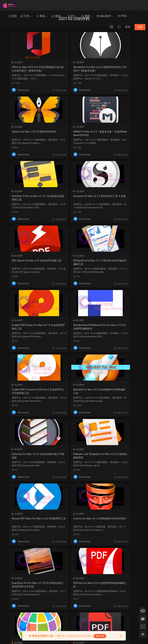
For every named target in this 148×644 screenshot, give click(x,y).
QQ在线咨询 (118, 582)
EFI (71, 16)
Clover (75, 568)
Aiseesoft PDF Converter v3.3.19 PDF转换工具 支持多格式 (74, 456)
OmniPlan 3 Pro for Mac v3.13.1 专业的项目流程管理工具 (73, 133)
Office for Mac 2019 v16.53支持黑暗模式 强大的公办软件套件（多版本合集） (29, 69)
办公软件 (19, 62)
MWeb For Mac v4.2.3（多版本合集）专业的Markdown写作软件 (30, 133)
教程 (86, 16)
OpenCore (76, 581)
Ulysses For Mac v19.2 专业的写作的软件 (117, 69)
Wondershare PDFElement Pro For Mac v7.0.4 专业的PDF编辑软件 (29, 263)
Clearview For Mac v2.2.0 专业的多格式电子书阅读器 (30, 327)
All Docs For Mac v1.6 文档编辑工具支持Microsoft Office (29, 520)
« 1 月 (93, 620)
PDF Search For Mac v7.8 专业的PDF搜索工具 (30, 198)
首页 (12, 16)
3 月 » (100, 620)
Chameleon (77, 588)
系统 (41, 16)
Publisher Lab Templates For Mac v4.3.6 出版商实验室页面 (74, 327)
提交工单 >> (118, 577)
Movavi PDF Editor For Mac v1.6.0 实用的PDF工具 (117, 327)
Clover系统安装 (60, 588)
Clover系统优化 (60, 581)
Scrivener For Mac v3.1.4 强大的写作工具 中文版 (117, 133)
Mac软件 (104, 16)
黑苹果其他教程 (61, 568)
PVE (122, 16)
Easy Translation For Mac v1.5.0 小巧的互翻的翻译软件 (29, 456)
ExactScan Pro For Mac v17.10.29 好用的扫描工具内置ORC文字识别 (74, 391)
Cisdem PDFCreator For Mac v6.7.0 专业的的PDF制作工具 (117, 198)
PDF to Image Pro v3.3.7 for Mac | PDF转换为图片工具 (118, 456)
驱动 (56, 16)
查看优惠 (100, 636)
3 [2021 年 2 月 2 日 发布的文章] (95, 584)
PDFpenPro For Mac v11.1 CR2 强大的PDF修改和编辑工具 (73, 198)
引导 (25, 16)
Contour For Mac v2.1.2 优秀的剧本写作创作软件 (30, 391)
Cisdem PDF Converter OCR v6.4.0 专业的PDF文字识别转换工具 (74, 262)
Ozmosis (76, 575)
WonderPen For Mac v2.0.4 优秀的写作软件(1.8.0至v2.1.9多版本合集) (73, 69)
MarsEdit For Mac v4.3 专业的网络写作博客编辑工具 (117, 262)
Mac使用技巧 (59, 575)
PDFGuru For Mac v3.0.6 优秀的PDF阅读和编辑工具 (118, 391)
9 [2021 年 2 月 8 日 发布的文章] (92, 589)
